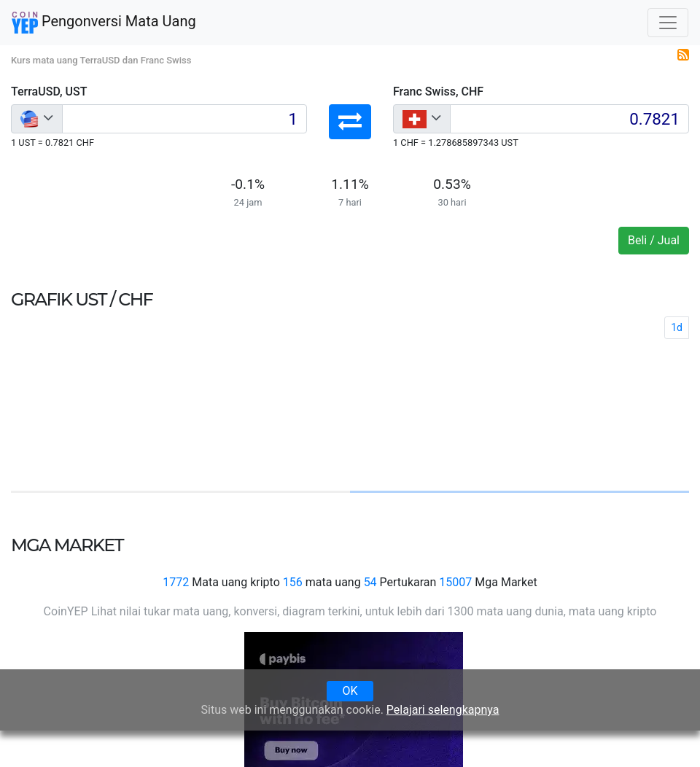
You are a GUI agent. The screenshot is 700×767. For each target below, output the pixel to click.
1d (677, 327)
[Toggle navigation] (668, 23)
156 (293, 582)
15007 (455, 582)
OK (350, 691)
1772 (176, 582)
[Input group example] (184, 119)
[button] (350, 122)
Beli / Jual (654, 240)
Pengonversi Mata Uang (104, 23)
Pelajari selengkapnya (443, 710)
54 (370, 582)
